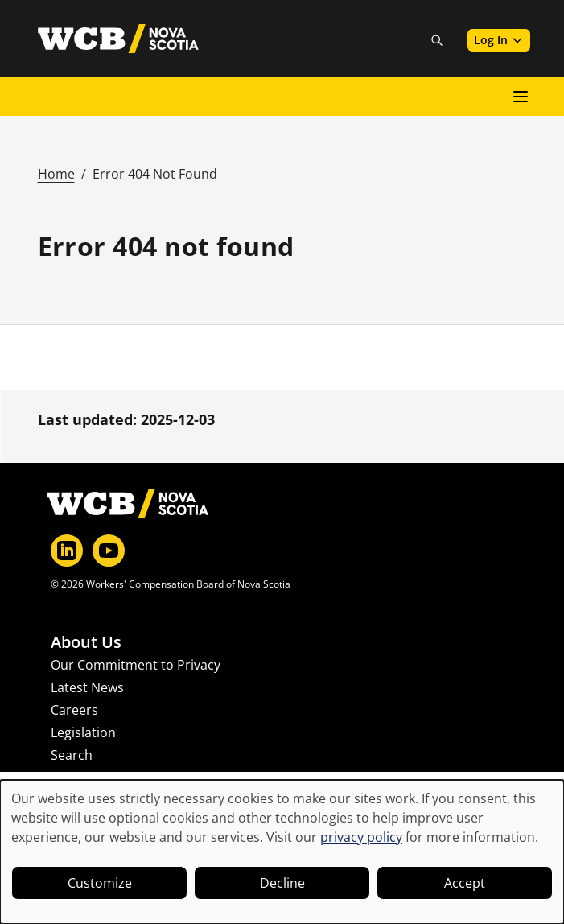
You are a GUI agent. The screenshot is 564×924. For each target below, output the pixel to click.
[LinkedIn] (67, 551)
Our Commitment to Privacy (136, 665)
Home (56, 174)
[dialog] (282, 852)
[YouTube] (109, 551)
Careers (74, 710)
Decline (282, 883)
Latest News (87, 687)
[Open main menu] (521, 97)
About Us (86, 642)
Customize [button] (100, 883)
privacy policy (361, 837)
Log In (499, 40)
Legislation (83, 732)
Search (72, 755)
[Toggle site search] (437, 40)
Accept (465, 883)
